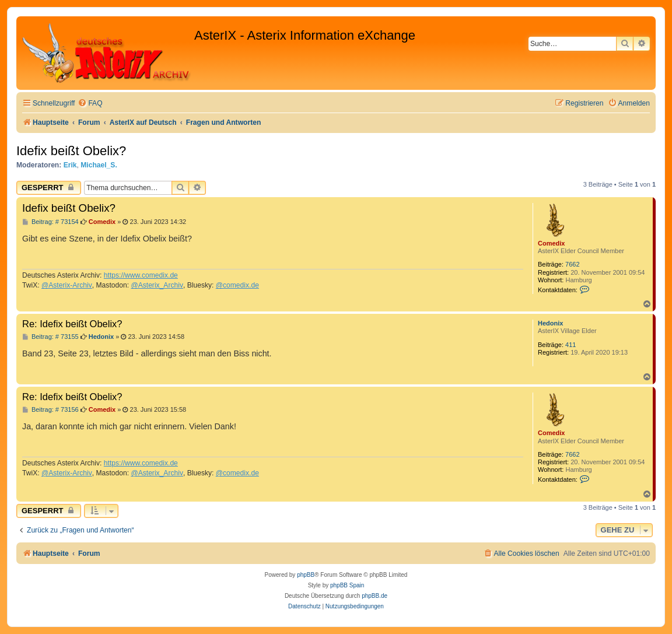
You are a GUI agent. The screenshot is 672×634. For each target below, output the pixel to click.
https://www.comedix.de (141, 275)
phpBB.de (374, 596)
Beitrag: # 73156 (50, 410)
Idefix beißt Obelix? (71, 151)
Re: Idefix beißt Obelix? (72, 324)
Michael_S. (99, 165)
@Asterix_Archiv (157, 285)
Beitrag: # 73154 (50, 222)
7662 (572, 264)
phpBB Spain (347, 585)
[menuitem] (90, 104)
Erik (70, 165)
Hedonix (550, 323)
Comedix (551, 243)
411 (570, 345)
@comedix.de (237, 285)
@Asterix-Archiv (67, 285)
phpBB (306, 575)
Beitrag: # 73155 (50, 337)
